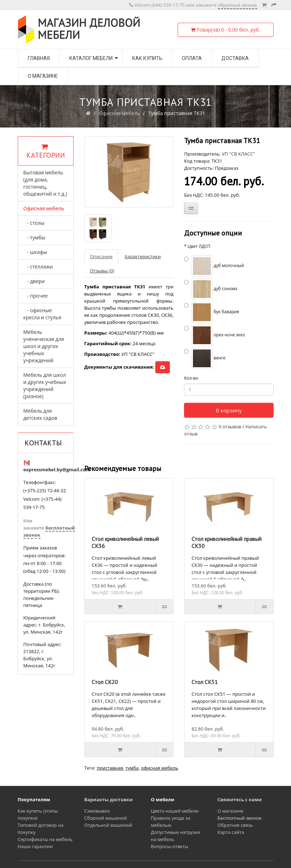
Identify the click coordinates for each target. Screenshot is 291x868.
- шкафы (35, 252)
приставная (110, 768)
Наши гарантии (35, 846)
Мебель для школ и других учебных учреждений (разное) (45, 386)
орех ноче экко (214, 335)
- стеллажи (38, 267)
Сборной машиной (106, 818)
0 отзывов (230, 427)
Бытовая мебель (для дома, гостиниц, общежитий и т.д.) (45, 183)
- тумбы (34, 237)
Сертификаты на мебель (45, 839)
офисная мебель (160, 768)
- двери (34, 281)
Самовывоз (97, 811)
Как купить (147, 58)
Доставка (235, 58)
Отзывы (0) (102, 271)
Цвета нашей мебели (175, 811)
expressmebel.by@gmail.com (57, 470)
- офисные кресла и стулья (42, 314)
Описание (101, 256)
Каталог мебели (91, 58)
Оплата (192, 58)
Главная (39, 58)
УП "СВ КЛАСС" (238, 154)
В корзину (229, 410)
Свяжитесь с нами (240, 799)
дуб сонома (211, 289)
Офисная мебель (120, 113)
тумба (132, 768)
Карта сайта (231, 832)
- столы (34, 223)
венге (205, 358)
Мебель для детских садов (40, 414)
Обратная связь (235, 825)
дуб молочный (214, 266)
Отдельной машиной (108, 825)
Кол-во (191, 378)
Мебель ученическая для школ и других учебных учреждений (44, 346)
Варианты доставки (108, 799)
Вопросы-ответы (170, 846)
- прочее (36, 296)
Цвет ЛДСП (199, 246)
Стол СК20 (105, 682)
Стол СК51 (205, 682)
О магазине (43, 76)
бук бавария (212, 312)
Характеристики (143, 256)
